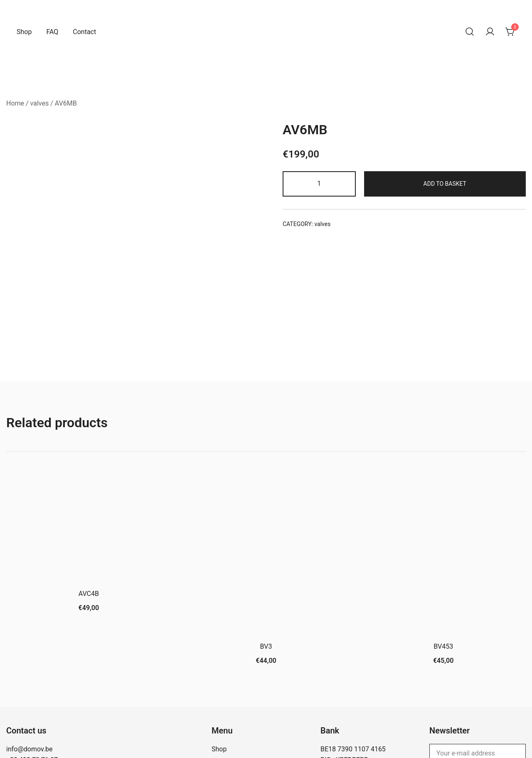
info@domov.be (30, 683)
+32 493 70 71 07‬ (32, 695)
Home (15, 103)
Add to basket (445, 184)
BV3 (266, 581)
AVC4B (89, 528)
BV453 (443, 581)
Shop (24, 32)
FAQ (52, 32)
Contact (84, 32)
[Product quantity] (319, 184)
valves (40, 103)
